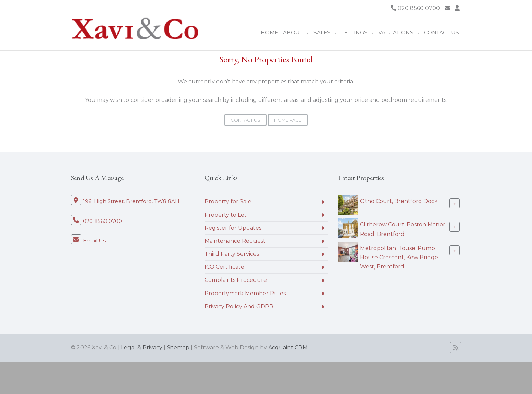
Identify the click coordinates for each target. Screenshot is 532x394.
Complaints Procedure (236, 280)
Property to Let (226, 215)
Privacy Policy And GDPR (239, 306)
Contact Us (442, 32)
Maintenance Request (235, 241)
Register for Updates (233, 228)
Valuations (399, 32)
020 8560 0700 (415, 8)
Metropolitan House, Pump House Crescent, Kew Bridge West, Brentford (399, 257)
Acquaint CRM (288, 348)
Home (269, 32)
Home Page (288, 120)
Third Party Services (232, 254)
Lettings (357, 32)
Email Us (94, 241)
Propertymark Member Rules (245, 293)
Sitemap (178, 348)
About (296, 32)
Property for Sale (228, 201)
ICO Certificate (224, 267)
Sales (325, 32)
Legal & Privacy (142, 348)
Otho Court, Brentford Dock (399, 201)
